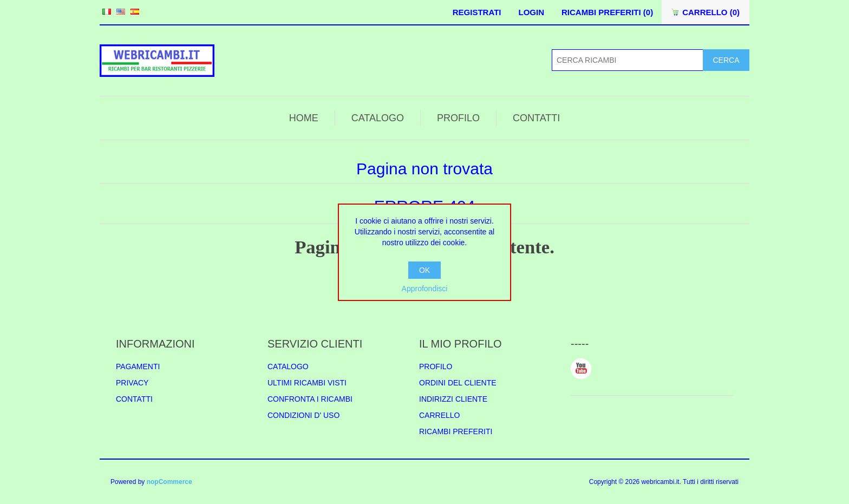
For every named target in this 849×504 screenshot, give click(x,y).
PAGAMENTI (138, 366)
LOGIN (531, 12)
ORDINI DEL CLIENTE (458, 383)
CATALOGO (378, 118)
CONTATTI (536, 118)
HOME (304, 118)
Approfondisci (425, 289)
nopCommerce (169, 482)
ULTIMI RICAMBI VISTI (307, 383)
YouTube (581, 369)
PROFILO (458, 118)
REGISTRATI (477, 12)
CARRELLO (439, 415)
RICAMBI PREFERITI (456, 431)
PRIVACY (132, 383)
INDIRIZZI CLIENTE (453, 399)
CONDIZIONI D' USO (303, 415)
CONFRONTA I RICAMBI (310, 399)
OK (424, 270)
